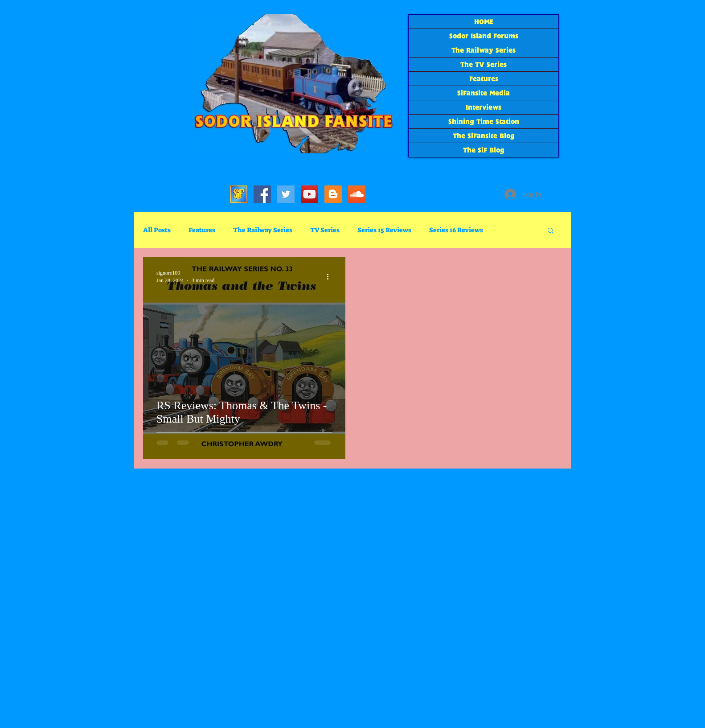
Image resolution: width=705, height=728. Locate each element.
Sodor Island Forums (484, 36)
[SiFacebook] (262, 194)
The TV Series (484, 64)
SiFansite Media (484, 93)
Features (484, 79)
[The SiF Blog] (333, 194)
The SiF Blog (484, 150)
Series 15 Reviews (384, 230)
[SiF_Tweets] (286, 194)
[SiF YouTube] (309, 194)
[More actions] (331, 276)
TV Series (325, 230)
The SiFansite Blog (484, 136)
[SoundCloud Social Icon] (357, 194)
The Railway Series (484, 50)
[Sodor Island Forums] (239, 194)
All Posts (157, 230)
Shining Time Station (484, 121)
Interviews (484, 107)
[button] (551, 231)
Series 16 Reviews (456, 230)
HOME (484, 22)
